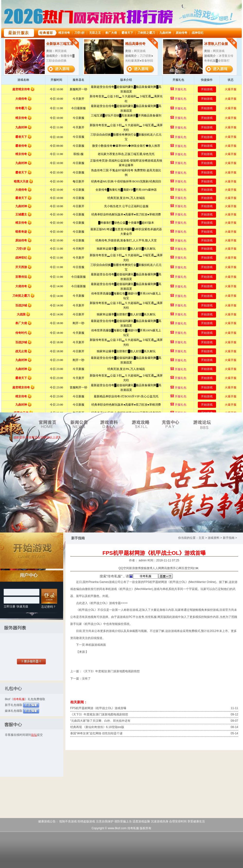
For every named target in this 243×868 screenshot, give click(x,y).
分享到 (114, 568)
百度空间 (187, 568)
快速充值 (22, 606)
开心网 (177, 568)
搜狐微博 (147, 568)
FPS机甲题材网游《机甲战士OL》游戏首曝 (98, 708)
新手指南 (229, 538)
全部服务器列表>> (32, 662)
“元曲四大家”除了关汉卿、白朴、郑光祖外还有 (100, 721)
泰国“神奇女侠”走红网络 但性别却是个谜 (96, 733)
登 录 (49, 596)
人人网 (157, 568)
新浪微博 (135, 568)
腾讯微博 (167, 568)
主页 (201, 538)
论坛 (34, 735)
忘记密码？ (49, 607)
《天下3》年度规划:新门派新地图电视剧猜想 (111, 671)
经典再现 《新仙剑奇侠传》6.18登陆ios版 (97, 727)
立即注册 (9, 606)
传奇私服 (19, 699)
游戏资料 (214, 538)
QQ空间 (124, 568)
